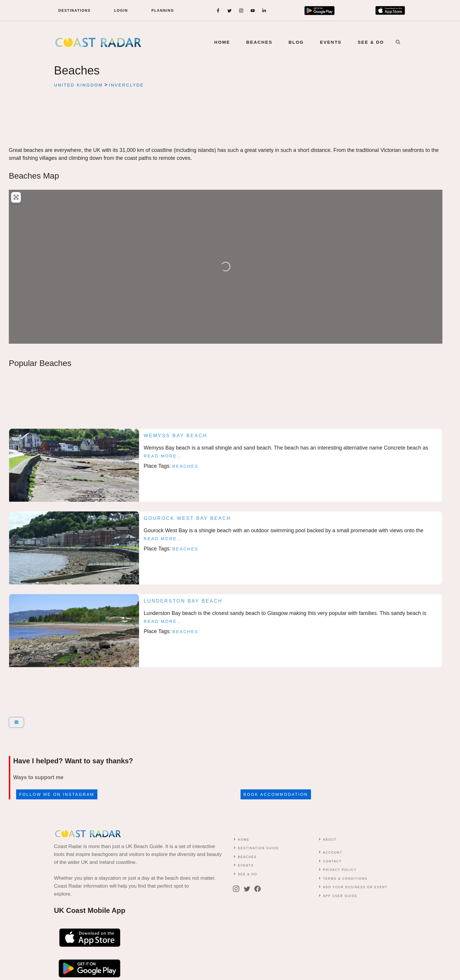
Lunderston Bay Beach (183, 601)
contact (332, 861)
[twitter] (229, 11)
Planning (163, 11)
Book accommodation (276, 794)
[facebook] (218, 11)
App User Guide (340, 896)
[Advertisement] (226, 125)
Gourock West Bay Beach (187, 518)
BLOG (296, 42)
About (330, 840)
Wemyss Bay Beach (176, 436)
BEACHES (259, 42)
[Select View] (16, 722)
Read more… (163, 456)
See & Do (248, 874)
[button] (398, 42)
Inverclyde (126, 85)
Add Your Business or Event (355, 887)
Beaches (186, 466)
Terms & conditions (345, 879)
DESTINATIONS (75, 11)
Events (246, 865)
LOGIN (121, 11)
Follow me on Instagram (57, 794)
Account (333, 853)
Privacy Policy (340, 870)
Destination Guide (258, 848)
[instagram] (241, 11)
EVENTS (331, 42)
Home (222, 42)
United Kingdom (78, 85)
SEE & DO (371, 42)
